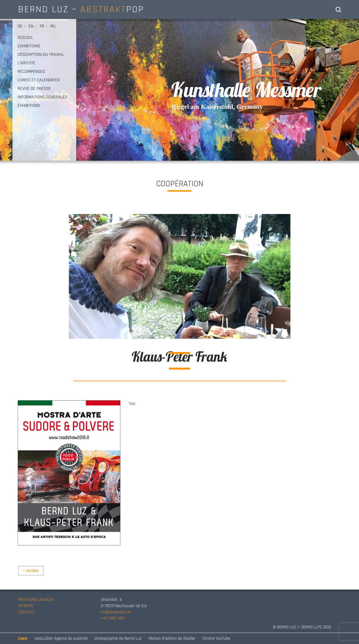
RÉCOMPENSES (31, 72)
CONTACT (26, 612)
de (20, 26)
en (31, 26)
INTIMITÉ (26, 606)
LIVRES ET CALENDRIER (39, 80)
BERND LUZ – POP (81, 9)
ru (53, 26)
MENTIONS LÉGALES (36, 600)
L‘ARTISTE (26, 63)
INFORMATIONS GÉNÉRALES (43, 97)
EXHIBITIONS (29, 46)
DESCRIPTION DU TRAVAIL (41, 55)
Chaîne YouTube (216, 638)
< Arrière (31, 571)
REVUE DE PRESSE (34, 89)
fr (42, 26)
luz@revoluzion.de (116, 612)
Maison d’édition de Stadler (172, 638)
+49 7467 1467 (113, 618)
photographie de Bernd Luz (118, 638)
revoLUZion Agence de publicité (61, 638)
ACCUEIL (25, 38)
